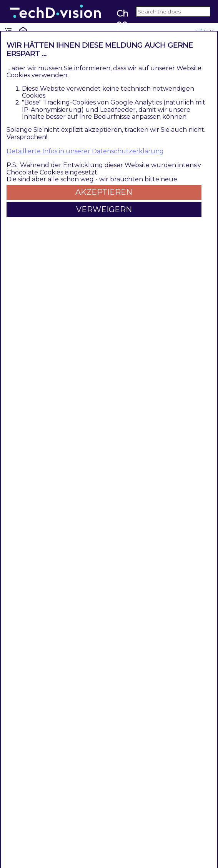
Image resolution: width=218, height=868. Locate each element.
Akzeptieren (104, 192)
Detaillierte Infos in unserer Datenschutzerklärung (85, 151)
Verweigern (104, 209)
